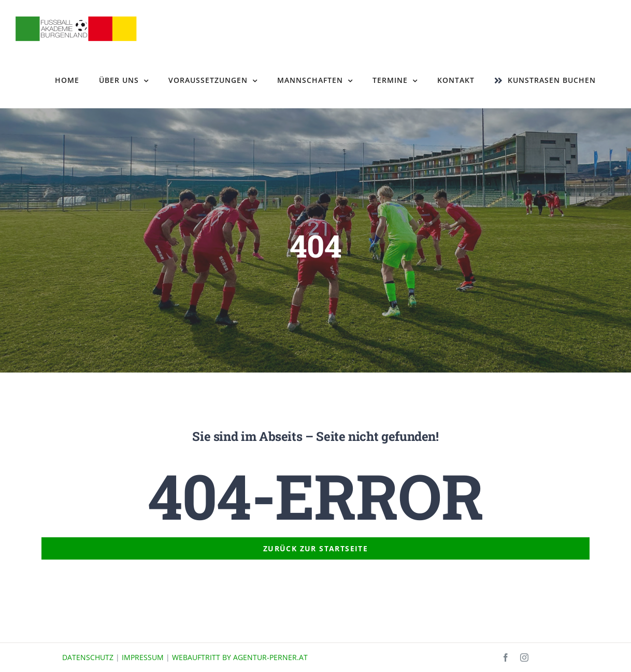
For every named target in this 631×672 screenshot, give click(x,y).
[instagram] (524, 657)
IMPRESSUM (143, 657)
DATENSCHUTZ (88, 657)
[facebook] (506, 657)
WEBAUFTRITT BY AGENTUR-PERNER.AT (240, 657)
